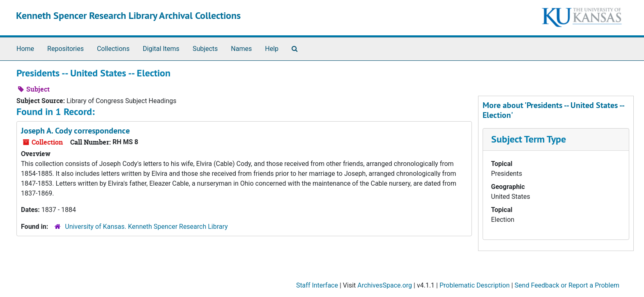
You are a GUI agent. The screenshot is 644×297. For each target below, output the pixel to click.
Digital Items (161, 49)
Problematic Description (475, 285)
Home (25, 49)
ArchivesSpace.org (385, 285)
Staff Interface (317, 285)
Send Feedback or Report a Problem (567, 285)
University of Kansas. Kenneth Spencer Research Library (146, 227)
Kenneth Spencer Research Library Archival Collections (128, 15)
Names (241, 49)
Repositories (66, 49)
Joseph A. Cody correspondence (75, 131)
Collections (113, 49)
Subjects (205, 49)
